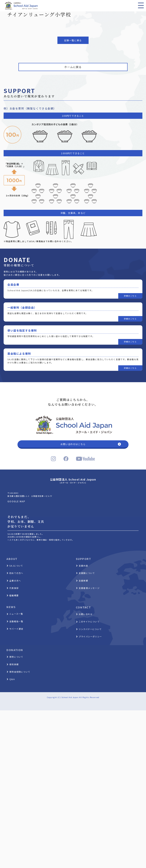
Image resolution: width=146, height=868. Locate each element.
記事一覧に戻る (73, 40)
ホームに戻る (73, 67)
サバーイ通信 (16, 629)
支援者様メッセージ (89, 588)
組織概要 (14, 595)
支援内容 (83, 566)
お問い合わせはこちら (73, 444)
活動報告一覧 (16, 621)
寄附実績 (14, 664)
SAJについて (16, 566)
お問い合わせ (86, 614)
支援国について (87, 573)
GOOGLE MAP (16, 501)
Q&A (12, 679)
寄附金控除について (20, 672)
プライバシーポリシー (90, 636)
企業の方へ (15, 581)
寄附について (16, 657)
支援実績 (83, 581)
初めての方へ (16, 573)
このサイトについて (89, 621)
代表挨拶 (14, 588)
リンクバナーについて (90, 629)
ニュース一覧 (16, 614)
